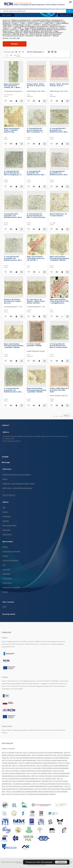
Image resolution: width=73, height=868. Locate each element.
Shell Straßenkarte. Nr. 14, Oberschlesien (59, 215)
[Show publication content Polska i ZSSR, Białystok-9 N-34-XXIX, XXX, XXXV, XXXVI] (62, 405)
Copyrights (6, 569)
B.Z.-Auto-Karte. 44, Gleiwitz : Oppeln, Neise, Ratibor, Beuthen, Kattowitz (36, 301)
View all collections (9, 495)
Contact (5, 592)
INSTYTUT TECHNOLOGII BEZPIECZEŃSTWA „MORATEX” (39, 794)
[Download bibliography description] (11, 101)
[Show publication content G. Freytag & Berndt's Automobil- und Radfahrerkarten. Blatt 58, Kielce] (62, 144)
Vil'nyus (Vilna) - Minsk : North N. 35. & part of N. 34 (36, 86)
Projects (5, 556)
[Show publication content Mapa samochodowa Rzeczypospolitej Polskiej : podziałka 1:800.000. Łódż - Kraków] (39, 405)
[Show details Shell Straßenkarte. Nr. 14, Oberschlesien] (67, 229)
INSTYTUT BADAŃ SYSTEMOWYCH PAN (44, 755)
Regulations (6, 574)
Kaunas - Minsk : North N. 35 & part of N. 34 (59, 85)
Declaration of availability (11, 587)
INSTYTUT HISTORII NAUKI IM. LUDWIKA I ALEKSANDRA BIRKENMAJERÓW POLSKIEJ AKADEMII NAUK (33, 786)
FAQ (4, 565)
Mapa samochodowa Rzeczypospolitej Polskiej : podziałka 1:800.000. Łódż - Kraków (36, 390)
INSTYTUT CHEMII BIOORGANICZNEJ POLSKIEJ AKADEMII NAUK (38, 763)
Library (5, 479)
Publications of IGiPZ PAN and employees (17, 475)
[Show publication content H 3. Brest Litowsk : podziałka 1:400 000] (39, 361)
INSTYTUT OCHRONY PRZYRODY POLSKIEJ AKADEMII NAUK (50, 776)
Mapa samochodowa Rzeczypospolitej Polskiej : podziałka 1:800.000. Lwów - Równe (59, 258)
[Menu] (70, 2)
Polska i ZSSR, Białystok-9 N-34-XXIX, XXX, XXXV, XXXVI (59, 390)
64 (23, 52)
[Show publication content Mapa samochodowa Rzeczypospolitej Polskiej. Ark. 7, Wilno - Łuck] (16, 101)
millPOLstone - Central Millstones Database (17, 488)
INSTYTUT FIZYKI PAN (13, 794)
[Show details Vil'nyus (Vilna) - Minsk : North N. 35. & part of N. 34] (44, 101)
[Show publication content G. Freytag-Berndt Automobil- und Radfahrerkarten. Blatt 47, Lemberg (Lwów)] (39, 187)
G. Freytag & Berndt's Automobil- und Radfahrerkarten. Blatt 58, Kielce (59, 130)
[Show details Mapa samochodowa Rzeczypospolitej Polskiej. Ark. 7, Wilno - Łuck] (21, 101)
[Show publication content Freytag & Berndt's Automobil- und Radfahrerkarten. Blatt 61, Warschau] (16, 229)
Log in (5, 606)
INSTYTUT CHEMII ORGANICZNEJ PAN (24, 765)
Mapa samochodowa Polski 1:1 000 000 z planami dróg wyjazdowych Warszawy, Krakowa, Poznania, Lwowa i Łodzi (13, 130)
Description (6, 530)
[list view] (55, 52)
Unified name (7, 534)
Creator (5, 512)
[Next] (18, 55)
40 (19, 52)
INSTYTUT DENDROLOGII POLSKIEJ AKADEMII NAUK (53, 765)
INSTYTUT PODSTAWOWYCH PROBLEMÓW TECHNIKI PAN (20, 778)
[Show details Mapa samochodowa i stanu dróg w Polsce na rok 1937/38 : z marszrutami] (44, 272)
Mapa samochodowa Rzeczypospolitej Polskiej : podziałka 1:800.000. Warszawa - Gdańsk (14, 346)
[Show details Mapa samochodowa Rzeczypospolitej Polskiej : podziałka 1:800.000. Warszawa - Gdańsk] (21, 361)
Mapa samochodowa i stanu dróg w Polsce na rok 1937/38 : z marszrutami (36, 258)
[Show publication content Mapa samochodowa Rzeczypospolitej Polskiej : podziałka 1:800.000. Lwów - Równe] (62, 272)
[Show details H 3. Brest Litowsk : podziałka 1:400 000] (44, 361)
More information (47, 862)
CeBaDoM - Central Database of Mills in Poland (19, 484)
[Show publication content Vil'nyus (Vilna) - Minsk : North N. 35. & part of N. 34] (39, 101)
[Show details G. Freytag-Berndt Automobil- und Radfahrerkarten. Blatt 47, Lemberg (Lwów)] (44, 187)
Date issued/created (9, 525)
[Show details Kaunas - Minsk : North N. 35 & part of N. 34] (67, 101)
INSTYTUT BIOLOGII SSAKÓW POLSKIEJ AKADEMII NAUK (19, 760)
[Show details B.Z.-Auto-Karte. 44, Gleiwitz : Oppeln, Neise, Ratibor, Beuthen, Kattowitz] (44, 316)
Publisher (6, 521)
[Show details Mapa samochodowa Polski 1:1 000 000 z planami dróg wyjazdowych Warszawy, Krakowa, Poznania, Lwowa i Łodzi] (21, 144)
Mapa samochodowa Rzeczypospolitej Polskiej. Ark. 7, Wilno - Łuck (12, 86)
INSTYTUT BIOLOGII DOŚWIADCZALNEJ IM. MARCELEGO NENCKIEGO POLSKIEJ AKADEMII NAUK (40, 758)
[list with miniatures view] (52, 52)
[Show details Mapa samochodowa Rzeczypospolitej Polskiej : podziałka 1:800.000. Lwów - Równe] (67, 272)
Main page (6, 462)
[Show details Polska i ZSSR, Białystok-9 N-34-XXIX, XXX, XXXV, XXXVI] (67, 405)
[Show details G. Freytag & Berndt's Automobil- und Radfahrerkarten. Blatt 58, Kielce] (67, 144)
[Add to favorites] (5, 101)
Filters (15, 44)
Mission (5, 547)
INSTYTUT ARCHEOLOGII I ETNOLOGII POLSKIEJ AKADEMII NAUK (43, 752)
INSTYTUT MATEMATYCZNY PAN (12, 752)
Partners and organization (11, 551)
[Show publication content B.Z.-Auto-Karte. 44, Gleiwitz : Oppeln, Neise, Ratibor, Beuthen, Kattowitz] (39, 316)
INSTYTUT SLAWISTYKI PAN (47, 778)
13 (15, 55)
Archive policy (7, 578)
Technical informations (10, 560)
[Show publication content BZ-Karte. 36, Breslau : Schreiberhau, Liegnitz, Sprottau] (16, 316)
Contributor (7, 516)
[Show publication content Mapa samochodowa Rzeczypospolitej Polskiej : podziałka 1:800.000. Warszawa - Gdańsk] (16, 361)
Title (4, 507)
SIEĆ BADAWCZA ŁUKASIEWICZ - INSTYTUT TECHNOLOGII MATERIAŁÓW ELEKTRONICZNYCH (41, 784)
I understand (61, 862)
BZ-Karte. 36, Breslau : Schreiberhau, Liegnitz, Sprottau (13, 301)
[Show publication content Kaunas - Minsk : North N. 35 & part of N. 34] (62, 101)
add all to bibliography (36, 52)
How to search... (7, 15)
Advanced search (66, 15)
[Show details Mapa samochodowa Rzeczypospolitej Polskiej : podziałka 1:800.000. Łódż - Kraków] (44, 405)
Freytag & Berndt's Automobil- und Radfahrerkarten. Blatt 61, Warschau (13, 216)
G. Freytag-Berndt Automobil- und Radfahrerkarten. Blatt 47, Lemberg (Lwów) (36, 173)
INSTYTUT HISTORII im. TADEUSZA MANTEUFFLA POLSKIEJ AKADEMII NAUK (29, 771)
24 (16, 52)
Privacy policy (7, 583)
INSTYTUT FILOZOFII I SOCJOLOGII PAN (14, 768)
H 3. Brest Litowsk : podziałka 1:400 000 (34, 345)
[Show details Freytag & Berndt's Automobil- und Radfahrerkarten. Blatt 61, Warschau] (21, 229)
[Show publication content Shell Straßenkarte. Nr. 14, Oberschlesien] (62, 229)
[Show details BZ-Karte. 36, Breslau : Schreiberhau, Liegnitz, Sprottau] (21, 316)
